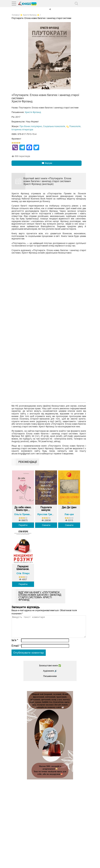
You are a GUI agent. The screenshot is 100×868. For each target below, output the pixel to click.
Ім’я (15, 644)
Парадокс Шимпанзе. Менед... (23, 568)
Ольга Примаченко (25, 514)
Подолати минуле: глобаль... (46, 509)
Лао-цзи (69, 514)
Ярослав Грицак (46, 514)
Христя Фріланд (33, 112)
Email (16, 650)
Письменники (50, 680)
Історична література (22, 130)
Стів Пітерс (23, 573)
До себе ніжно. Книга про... (23, 509)
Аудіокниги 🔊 (50, 675)
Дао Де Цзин (69, 507)
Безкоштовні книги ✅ (50, 670)
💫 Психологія (73, 126)
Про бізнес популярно (31, 126)
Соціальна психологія (54, 126)
